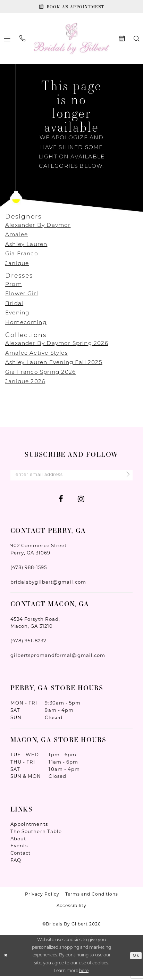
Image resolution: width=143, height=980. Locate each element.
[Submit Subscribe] (125, 478)
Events (19, 850)
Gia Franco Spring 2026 (40, 374)
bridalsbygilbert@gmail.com (48, 586)
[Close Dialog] (7, 959)
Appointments (29, 828)
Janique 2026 (25, 384)
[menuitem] (23, 41)
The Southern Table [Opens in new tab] (36, 835)
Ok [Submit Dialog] (135, 959)
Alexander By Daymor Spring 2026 (57, 346)
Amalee (16, 237)
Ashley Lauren (26, 246)
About (18, 842)
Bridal (14, 305)
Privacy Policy (42, 898)
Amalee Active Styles (36, 355)
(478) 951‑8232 (28, 644)
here (84, 975)
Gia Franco (22, 256)
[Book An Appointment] (71, 7)
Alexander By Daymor (38, 227)
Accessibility (72, 909)
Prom (14, 286)
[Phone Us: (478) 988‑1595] (23, 41)
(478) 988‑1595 (29, 571)
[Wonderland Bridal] (72, 40)
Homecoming (26, 324)
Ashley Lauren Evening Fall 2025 (54, 365)
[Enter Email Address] (72, 478)
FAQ (16, 864)
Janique (17, 265)
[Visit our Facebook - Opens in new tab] (61, 503)
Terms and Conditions (92, 898)
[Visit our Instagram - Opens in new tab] (81, 503)
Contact (21, 857)
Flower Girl (22, 296)
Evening (17, 315)
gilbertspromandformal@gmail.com (58, 659)
